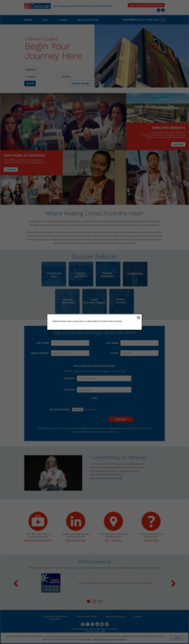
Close (138, 317)
